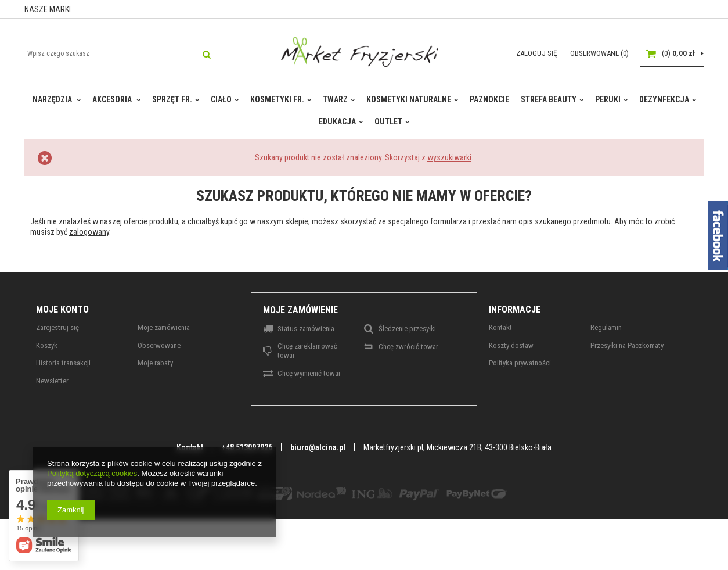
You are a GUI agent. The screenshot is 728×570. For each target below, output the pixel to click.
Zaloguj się (537, 53)
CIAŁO (221, 99)
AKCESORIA (113, 99)
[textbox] (120, 53)
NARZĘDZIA (53, 99)
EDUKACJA (337, 121)
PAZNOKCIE (489, 99)
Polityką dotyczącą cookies (92, 473)
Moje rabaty (155, 363)
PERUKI (608, 99)
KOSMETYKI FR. (277, 99)
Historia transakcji (63, 363)
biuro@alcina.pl (318, 447)
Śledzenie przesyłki (407, 329)
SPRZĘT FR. (172, 99)
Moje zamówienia (164, 327)
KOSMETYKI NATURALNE (409, 99)
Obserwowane (159, 345)
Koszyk (47, 345)
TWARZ (335, 99)
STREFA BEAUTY (549, 99)
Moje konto (62, 309)
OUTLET (388, 121)
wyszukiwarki (449, 157)
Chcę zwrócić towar (408, 347)
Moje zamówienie (300, 310)
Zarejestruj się (57, 327)
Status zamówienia (306, 329)
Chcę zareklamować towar (307, 351)
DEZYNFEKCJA (664, 99)
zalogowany (89, 232)
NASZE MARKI (48, 9)
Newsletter (52, 381)
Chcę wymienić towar (309, 373)
